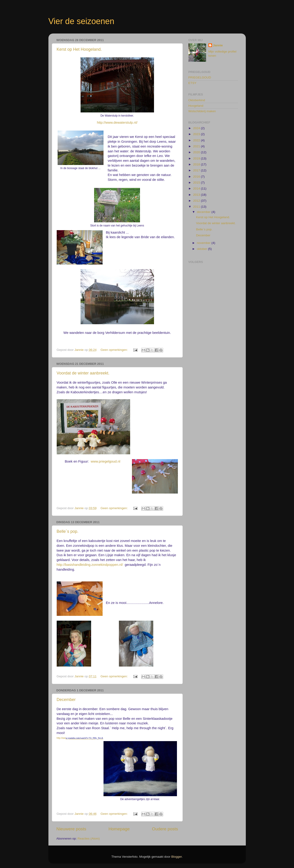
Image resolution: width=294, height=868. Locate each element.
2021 (197, 146)
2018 (197, 164)
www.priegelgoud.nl (105, 461)
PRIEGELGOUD (200, 77)
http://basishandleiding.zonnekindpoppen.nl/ (90, 565)
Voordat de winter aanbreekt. (83, 373)
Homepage (119, 829)
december (204, 212)
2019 (197, 158)
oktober (203, 249)
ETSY (192, 83)
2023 (197, 134)
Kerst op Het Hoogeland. (79, 49)
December (66, 700)
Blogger (176, 857)
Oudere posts (165, 829)
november (204, 243)
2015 (197, 183)
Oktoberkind (197, 100)
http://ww (61, 738)
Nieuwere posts (71, 829)
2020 (197, 152)
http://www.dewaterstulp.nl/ (117, 123)
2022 (197, 140)
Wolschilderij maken (202, 111)
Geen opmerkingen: (115, 350)
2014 (197, 188)
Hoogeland (196, 106)
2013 (197, 195)
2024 (197, 128)
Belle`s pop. (68, 531)
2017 (197, 170)
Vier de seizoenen (81, 21)
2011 (197, 207)
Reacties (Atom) (89, 839)
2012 (197, 201)
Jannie (218, 45)
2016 (197, 177)
